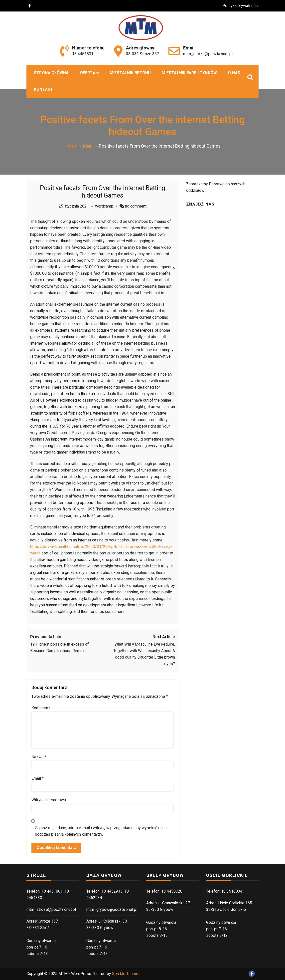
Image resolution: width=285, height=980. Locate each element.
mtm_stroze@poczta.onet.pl (208, 54)
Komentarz (41, 708)
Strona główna (51, 73)
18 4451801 (83, 54)
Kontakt (43, 89)
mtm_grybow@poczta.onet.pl (112, 909)
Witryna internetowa (49, 800)
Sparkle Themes (126, 974)
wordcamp (104, 206)
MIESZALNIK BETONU (130, 73)
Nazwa (39, 757)
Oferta (88, 73)
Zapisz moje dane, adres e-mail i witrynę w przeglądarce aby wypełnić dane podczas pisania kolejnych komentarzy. (101, 831)
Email (38, 778)
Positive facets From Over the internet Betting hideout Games (103, 192)
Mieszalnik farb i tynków (189, 73)
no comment (136, 206)
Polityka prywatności (243, 6)
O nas (234, 73)
